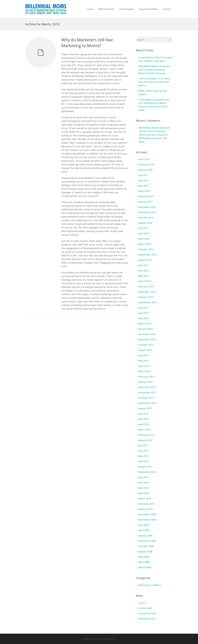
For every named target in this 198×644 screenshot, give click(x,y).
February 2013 (146, 377)
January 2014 (145, 329)
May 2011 (143, 456)
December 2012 (147, 387)
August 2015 (145, 260)
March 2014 (145, 324)
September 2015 (147, 255)
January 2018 (145, 170)
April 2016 (144, 239)
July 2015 (143, 265)
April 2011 (144, 461)
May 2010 (143, 488)
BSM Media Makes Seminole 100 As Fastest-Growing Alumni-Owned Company (154, 70)
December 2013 (147, 334)
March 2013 (145, 371)
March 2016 (145, 244)
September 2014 (147, 302)
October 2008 (146, 546)
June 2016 (144, 233)
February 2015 (146, 286)
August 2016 (145, 223)
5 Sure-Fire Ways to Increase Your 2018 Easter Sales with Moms (154, 82)
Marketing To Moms (150, 585)
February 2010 (146, 504)
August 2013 (145, 350)
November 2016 (147, 212)
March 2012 (145, 430)
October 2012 (146, 398)
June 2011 (144, 451)
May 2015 (143, 276)
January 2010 (145, 509)
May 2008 (143, 557)
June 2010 (144, 483)
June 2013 (144, 355)
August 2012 (145, 408)
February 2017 (146, 196)
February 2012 (146, 435)
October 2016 (146, 218)
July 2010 (143, 477)
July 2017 (143, 175)
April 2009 (144, 530)
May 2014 (143, 318)
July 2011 (143, 445)
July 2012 (143, 414)
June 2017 (144, 180)
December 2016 (147, 207)
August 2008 (145, 551)
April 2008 (144, 562)
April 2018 (144, 159)
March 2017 (145, 191)
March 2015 (145, 281)
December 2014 (147, 292)
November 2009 (147, 520)
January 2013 (145, 382)
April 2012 (144, 424)
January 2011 (145, 467)
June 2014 (144, 313)
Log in (142, 603)
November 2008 (147, 541)
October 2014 (146, 297)
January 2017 (145, 202)
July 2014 (143, 308)
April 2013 (144, 366)
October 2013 (146, 345)
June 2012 (144, 419)
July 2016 (143, 228)
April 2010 (144, 493)
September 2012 (147, 403)
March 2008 (145, 567)
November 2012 (147, 392)
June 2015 (144, 271)
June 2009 (144, 525)
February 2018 (146, 165)
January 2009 (145, 536)
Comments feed (147, 613)
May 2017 (143, 186)
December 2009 (147, 514)
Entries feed (145, 608)
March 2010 (145, 498)
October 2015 (146, 249)
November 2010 (147, 472)
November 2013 (147, 339)
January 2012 (145, 440)
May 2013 (143, 361)
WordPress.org (147, 619)
